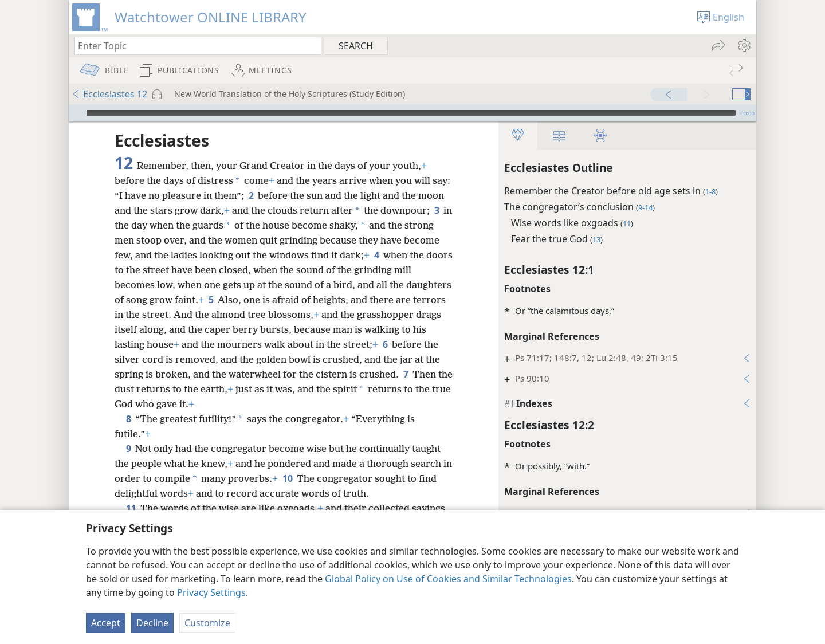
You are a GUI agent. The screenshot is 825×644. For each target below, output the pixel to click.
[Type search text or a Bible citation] (192, 46)
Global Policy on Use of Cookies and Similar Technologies (448, 579)
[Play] (76, 113)
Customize (207, 623)
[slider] (411, 113)
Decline (152, 623)
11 (131, 508)
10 (287, 478)
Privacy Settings (211, 592)
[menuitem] (743, 45)
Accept (106, 623)
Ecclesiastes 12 (109, 94)
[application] (412, 113)
